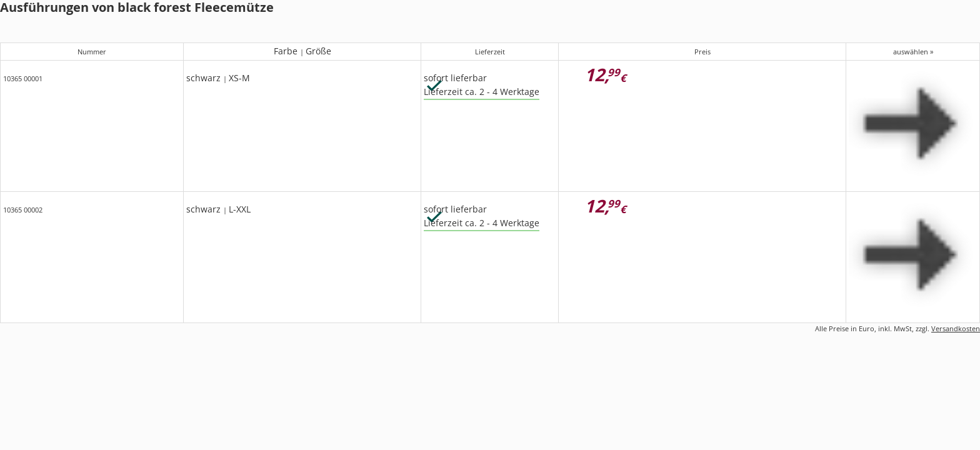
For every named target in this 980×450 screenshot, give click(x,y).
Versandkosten (956, 328)
